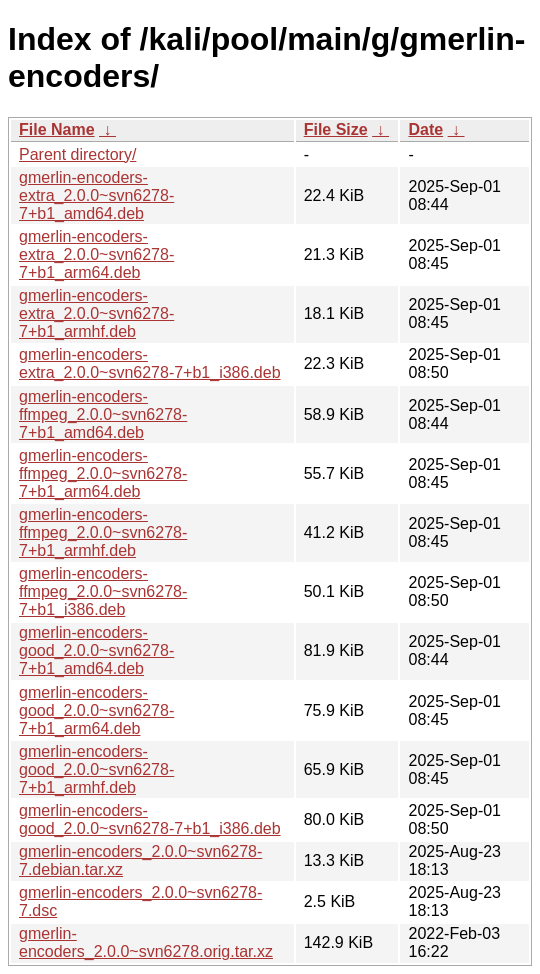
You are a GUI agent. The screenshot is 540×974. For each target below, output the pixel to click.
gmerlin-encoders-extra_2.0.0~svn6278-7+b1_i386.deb (150, 363)
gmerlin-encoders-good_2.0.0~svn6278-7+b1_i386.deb (150, 819)
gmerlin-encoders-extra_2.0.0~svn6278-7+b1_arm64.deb (96, 254)
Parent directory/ (77, 154)
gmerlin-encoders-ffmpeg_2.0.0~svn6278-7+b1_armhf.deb (103, 532)
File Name (57, 129)
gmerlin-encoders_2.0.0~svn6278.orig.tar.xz (146, 942)
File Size (336, 129)
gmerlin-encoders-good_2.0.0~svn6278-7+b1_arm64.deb (96, 710)
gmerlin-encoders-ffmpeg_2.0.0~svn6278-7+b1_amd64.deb (103, 414)
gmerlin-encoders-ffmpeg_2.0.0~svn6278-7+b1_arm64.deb (103, 473)
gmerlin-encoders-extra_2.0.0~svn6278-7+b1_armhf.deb (96, 313)
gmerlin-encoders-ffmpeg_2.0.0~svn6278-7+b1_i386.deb (103, 591)
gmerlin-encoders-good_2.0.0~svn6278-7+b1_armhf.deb (96, 769)
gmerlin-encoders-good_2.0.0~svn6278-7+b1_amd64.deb (96, 650)
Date (425, 129)
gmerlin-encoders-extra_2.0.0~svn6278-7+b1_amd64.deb (96, 195)
